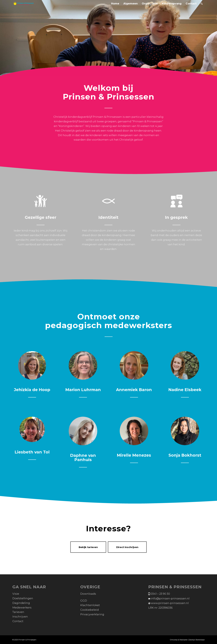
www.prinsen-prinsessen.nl (170, 603)
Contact (18, 621)
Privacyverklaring (92, 614)
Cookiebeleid (90, 610)
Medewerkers (22, 608)
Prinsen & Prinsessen (27, 640)
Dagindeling (21, 603)
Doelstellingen (23, 598)
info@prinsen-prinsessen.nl (170, 598)
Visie (16, 594)
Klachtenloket (90, 605)
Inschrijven (20, 617)
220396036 (165, 608)
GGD (84, 601)
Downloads (88, 594)
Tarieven (18, 612)
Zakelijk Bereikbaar (196, 640)
